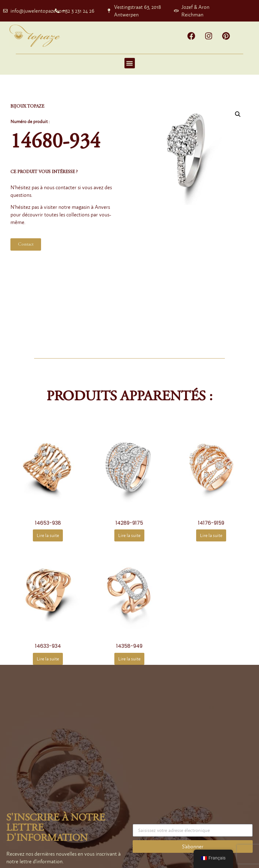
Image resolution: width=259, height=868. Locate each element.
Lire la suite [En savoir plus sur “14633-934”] (48, 659)
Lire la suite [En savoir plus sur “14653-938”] (48, 535)
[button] (130, 63)
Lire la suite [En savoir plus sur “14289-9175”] (129, 535)
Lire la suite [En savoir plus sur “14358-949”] (129, 659)
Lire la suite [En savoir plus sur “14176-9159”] (211, 535)
